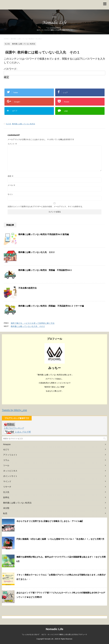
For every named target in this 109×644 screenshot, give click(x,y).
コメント (12, 144)
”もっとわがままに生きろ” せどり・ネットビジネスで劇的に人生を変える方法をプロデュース (54, 634)
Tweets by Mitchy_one (14, 410)
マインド (7, 481)
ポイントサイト (10, 476)
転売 (5, 513)
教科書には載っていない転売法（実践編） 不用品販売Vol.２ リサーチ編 (51, 306)
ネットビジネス (10, 471)
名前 (11, 176)
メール (11, 185)
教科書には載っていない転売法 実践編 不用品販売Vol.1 (45, 270)
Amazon (7, 444)
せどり (6, 449)
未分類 (6, 508)
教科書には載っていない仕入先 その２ (37, 252)
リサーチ (7, 487)
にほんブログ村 (17, 432)
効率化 (6, 497)
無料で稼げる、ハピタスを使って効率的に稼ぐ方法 (33, 323)
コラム (6, 460)
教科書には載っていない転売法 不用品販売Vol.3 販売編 (44, 234)
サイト (10, 194)
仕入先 (9, 124)
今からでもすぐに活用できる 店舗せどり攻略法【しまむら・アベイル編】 (50, 521)
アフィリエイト (10, 455)
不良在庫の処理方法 (27, 288)
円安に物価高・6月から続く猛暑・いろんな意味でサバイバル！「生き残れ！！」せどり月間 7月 (60, 539)
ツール (6, 465)
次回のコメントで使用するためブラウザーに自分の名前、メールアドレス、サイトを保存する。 (46, 207)
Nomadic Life (54, 629)
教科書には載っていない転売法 (24, 124)
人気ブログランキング (14, 428)
